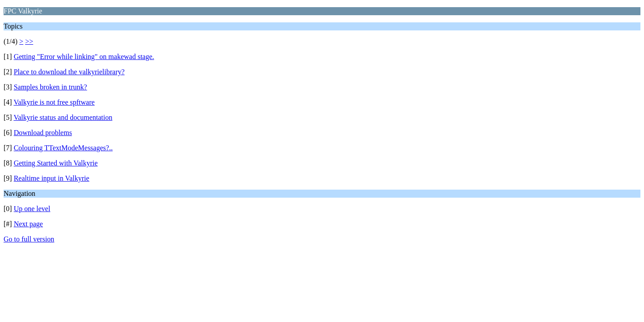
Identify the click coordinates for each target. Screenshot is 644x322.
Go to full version (29, 239)
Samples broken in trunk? (51, 87)
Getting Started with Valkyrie (56, 163)
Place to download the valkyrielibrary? (69, 72)
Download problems (43, 133)
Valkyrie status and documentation (63, 117)
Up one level (32, 209)
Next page (28, 224)
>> (29, 41)
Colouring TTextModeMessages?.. (63, 148)
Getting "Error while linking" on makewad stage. (84, 57)
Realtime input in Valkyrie (52, 178)
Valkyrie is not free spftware (54, 102)
